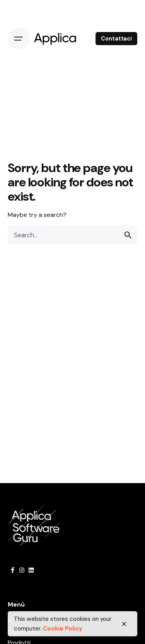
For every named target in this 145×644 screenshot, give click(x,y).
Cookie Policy (63, 629)
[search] (128, 235)
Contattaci (116, 39)
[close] (124, 624)
